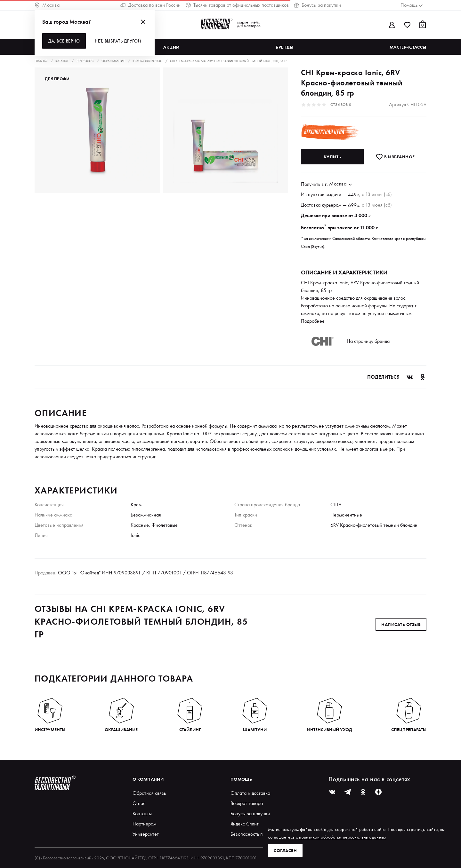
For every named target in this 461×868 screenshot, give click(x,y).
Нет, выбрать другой (118, 41)
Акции (171, 47)
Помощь (241, 779)
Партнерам (144, 824)
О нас (139, 803)
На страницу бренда (368, 341)
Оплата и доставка (250, 793)
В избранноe (395, 157)
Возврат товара (247, 803)
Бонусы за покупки (317, 5)
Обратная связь (149, 793)
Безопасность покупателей (259, 834)
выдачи (333, 194)
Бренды (284, 47)
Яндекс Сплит (245, 824)
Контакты (142, 813)
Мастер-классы (408, 47)
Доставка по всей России (150, 5)
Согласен (285, 850)
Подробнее (313, 321)
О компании (148, 779)
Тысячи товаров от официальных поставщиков (237, 5)
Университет (146, 834)
